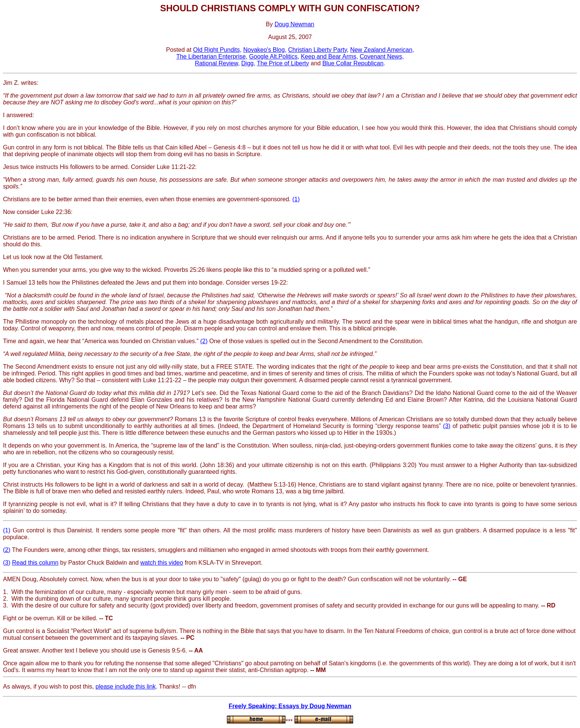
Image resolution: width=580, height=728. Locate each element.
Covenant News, (381, 57)
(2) (204, 341)
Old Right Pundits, (217, 50)
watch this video (162, 563)
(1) (296, 199)
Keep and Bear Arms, (329, 57)
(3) (447, 426)
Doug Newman (295, 24)
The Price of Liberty (283, 63)
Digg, (248, 63)
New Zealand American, (382, 50)
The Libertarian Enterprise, (212, 57)
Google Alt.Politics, (274, 57)
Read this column (35, 563)
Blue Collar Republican (353, 63)
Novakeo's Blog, (265, 50)
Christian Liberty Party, (318, 50)
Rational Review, (217, 63)
